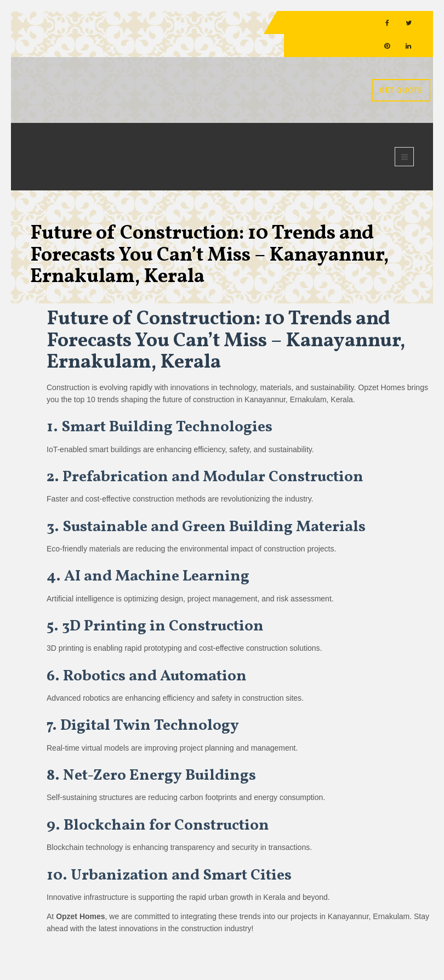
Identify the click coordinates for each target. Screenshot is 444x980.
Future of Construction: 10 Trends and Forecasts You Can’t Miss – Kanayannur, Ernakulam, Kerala (209, 255)
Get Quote (401, 90)
